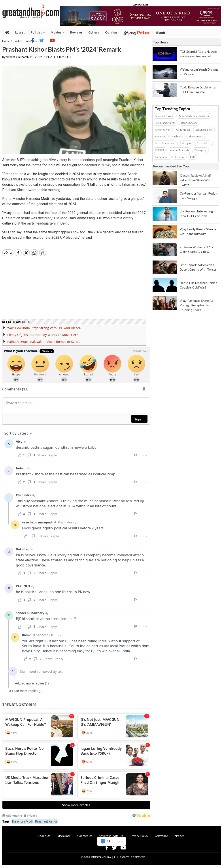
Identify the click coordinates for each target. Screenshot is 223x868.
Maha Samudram (164, 143)
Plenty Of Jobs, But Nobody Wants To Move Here (43, 335)
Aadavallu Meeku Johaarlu (194, 116)
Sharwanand (196, 136)
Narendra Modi (22, 821)
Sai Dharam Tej (204, 130)
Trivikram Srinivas (165, 123)
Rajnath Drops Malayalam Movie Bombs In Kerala (44, 342)
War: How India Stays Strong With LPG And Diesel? (44, 328)
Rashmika (178, 136)
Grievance (161, 836)
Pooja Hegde (162, 157)
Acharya (180, 157)
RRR (192, 157)
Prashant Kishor (46, 821)
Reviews (77, 32)
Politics (38, 33)
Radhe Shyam (189, 123)
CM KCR (160, 150)
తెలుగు (161, 33)
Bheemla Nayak (164, 116)
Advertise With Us (111, 836)
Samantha (161, 136)
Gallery (94, 32)
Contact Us (85, 836)
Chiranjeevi (183, 130)
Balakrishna (203, 143)
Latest (20, 32)
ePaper (179, 836)
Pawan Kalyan (163, 130)
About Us (44, 836)
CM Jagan (185, 143)
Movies (58, 33)
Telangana (200, 150)
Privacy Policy (139, 836)
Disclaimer (64, 836)
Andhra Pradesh (179, 150)
